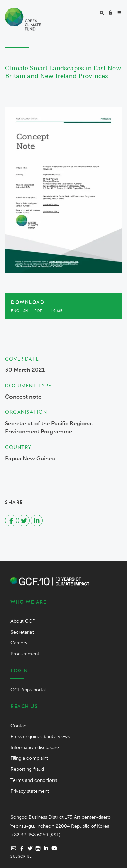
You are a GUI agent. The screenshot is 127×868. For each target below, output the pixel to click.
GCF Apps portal (28, 690)
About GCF (23, 621)
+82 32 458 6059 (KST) (35, 835)
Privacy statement (30, 791)
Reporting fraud (27, 769)
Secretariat (22, 632)
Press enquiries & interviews (40, 737)
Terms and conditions (34, 780)
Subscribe (22, 856)
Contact (19, 726)
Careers (19, 643)
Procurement (25, 654)
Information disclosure (35, 747)
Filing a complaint (29, 758)
